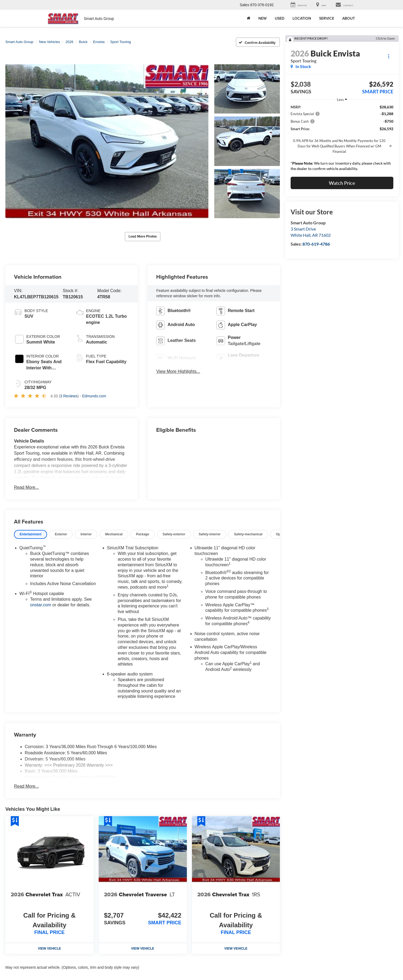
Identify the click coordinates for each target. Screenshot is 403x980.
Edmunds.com (94, 396)
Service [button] (327, 18)
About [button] (349, 18)
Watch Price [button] (342, 183)
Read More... (26, 487)
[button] (107, 141)
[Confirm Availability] (258, 42)
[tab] (31, 534)
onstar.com (41, 605)
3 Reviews (69, 396)
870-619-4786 (316, 244)
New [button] (263, 18)
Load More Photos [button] (143, 236)
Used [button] (280, 18)
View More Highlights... (178, 371)
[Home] (249, 18)
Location (302, 18)
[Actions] (389, 56)
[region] (342, 139)
